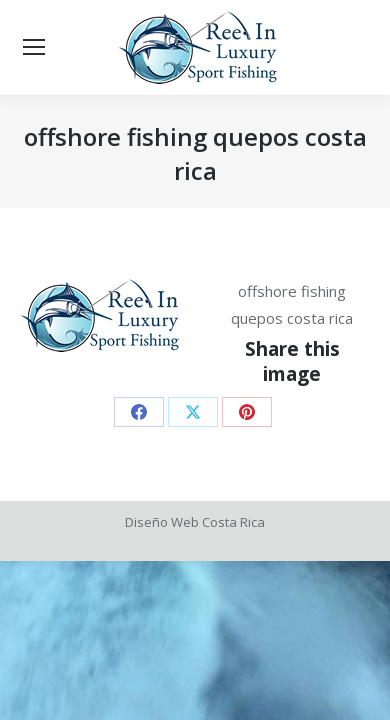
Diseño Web (162, 522)
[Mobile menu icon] (34, 48)
